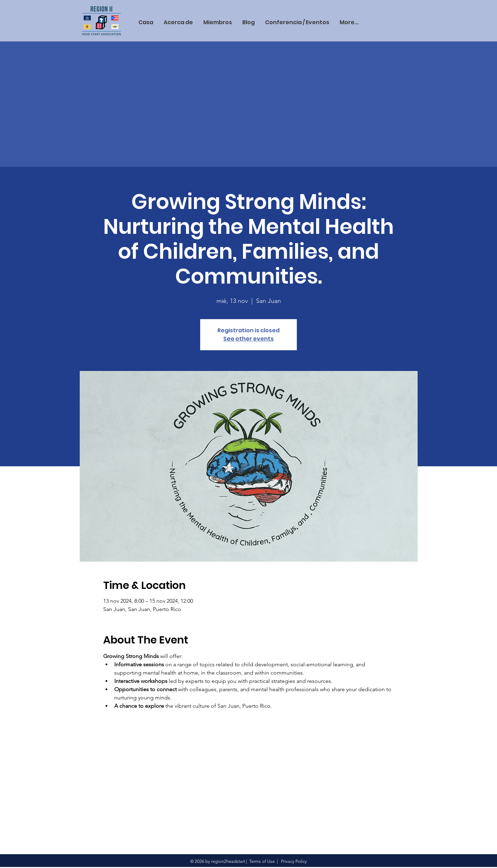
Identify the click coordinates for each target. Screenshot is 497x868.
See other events (248, 339)
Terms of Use (262, 861)
